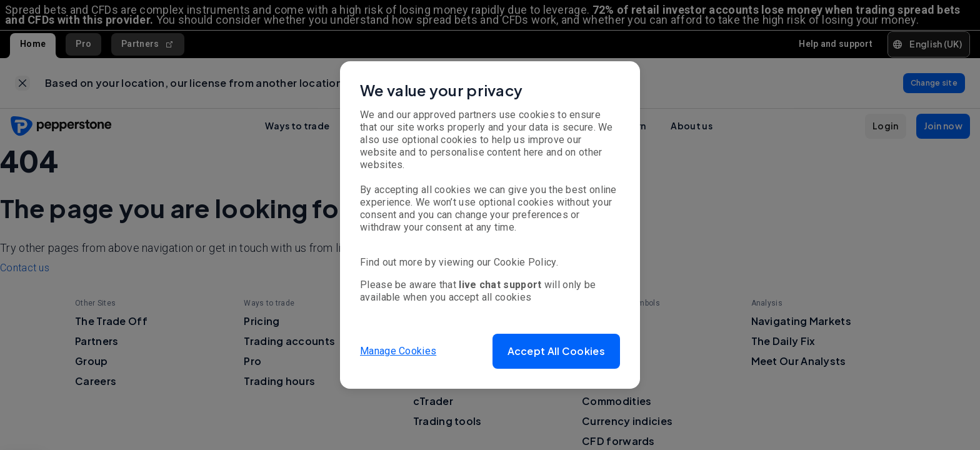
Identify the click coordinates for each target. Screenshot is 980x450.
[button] (556, 351)
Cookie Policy (525, 262)
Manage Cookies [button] (398, 351)
